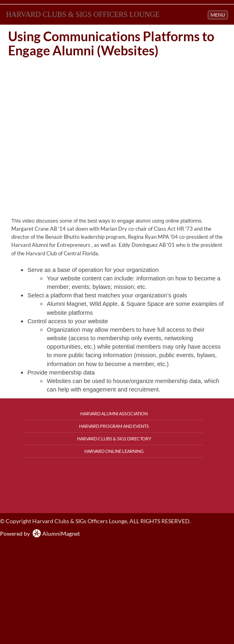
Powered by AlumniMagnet (40, 534)
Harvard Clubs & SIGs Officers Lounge (83, 15)
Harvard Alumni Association (114, 414)
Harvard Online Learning (114, 451)
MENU (219, 14)
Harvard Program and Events (114, 426)
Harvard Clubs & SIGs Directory (114, 439)
